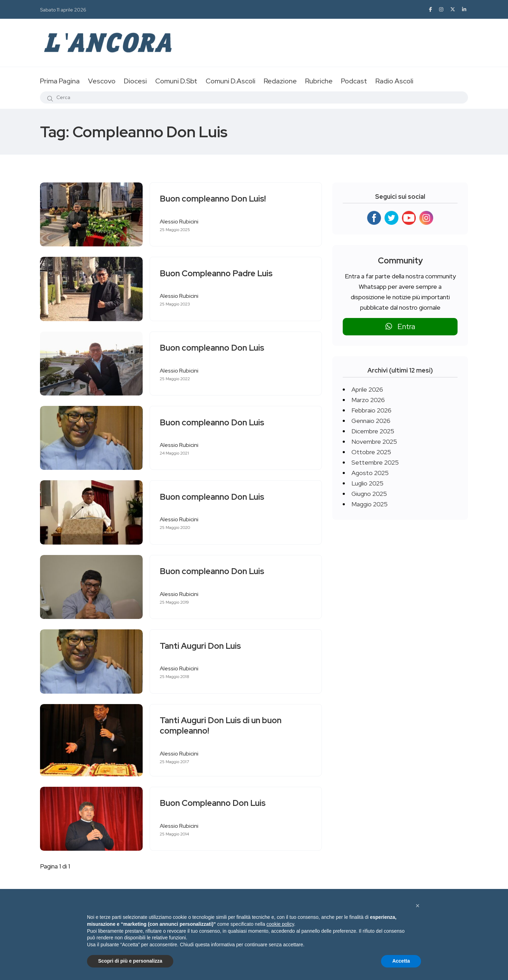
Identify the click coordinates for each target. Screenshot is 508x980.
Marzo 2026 (368, 400)
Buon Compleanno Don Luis (213, 803)
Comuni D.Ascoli (231, 81)
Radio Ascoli (394, 81)
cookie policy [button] (280, 924)
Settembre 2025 (375, 462)
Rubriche (319, 81)
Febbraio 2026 (371, 410)
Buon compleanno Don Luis (213, 348)
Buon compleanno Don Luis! (213, 199)
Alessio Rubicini (180, 222)
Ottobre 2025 (371, 452)
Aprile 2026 (367, 389)
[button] (418, 906)
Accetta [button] (401, 961)
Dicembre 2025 (373, 431)
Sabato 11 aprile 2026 (63, 10)
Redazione (280, 81)
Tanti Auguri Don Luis (201, 646)
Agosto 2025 (370, 473)
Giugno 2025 (369, 494)
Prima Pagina (60, 81)
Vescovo (102, 81)
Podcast (354, 81)
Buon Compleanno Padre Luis (217, 273)
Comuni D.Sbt (176, 81)
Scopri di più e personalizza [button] (130, 961)
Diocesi (135, 81)
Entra (400, 326)
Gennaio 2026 (371, 421)
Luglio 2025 (367, 483)
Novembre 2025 (374, 442)
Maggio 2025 (370, 504)
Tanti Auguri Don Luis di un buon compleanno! (221, 726)
